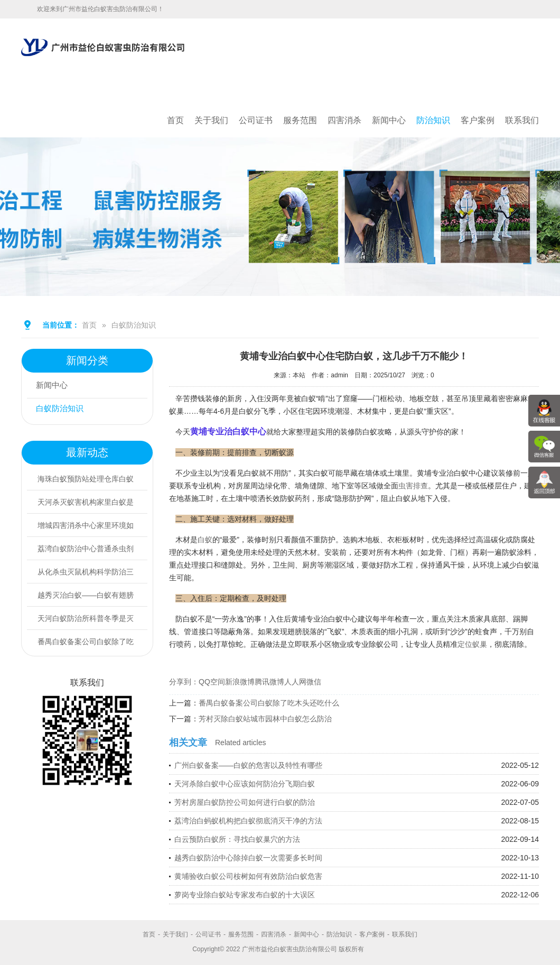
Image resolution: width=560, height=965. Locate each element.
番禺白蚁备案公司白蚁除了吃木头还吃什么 (269, 703)
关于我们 (211, 120)
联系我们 (522, 120)
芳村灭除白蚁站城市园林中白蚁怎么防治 (265, 719)
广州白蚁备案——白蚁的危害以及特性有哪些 (248, 765)
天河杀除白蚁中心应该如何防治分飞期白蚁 (245, 784)
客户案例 (478, 120)
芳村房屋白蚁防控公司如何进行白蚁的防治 (245, 802)
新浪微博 (240, 682)
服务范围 (300, 120)
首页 (175, 120)
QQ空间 (212, 682)
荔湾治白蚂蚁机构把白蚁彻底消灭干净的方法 (248, 821)
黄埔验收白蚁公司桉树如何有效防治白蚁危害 (248, 876)
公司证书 (256, 120)
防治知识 (433, 120)
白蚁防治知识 (134, 325)
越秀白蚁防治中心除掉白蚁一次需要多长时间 (248, 858)
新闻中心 (389, 120)
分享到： (184, 682)
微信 (314, 682)
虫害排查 (413, 486)
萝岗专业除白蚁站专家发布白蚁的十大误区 (245, 895)
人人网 (295, 682)
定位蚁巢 (472, 644)
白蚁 (205, 540)
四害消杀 (344, 120)
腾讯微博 (269, 682)
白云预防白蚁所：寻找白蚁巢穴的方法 (237, 839)
